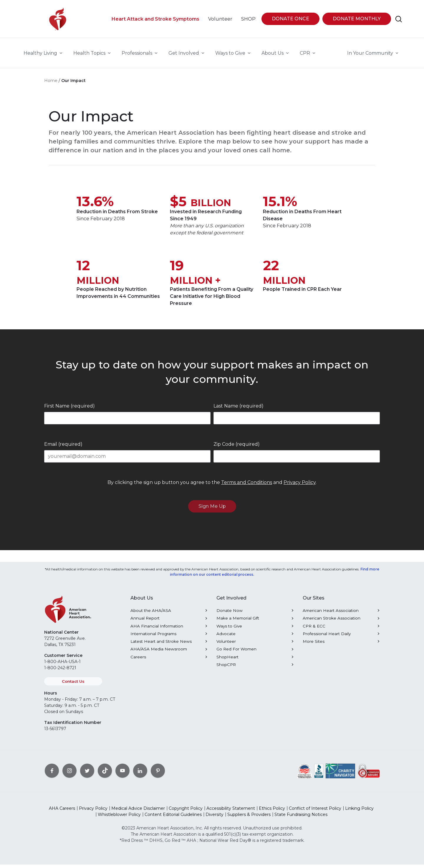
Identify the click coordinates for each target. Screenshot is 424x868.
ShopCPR (226, 668)
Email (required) (63, 448)
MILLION (98, 284)
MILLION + (195, 284)
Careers (138, 660)
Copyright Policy (186, 812)
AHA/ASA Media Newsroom (159, 652)
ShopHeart (227, 660)
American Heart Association (331, 614)
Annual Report (145, 622)
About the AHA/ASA (151, 614)
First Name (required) (69, 409)
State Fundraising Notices (301, 818)
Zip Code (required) (237, 448)
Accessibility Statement (231, 812)
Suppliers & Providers (249, 818)
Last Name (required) (238, 409)
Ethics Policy (272, 812)
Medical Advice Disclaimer (138, 812)
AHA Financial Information (157, 630)
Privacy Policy (300, 486)
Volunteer (226, 645)
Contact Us (73, 685)
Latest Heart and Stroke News (161, 645)
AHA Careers (62, 812)
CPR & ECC (314, 630)
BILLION (211, 206)
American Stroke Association (332, 622)
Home (51, 84)
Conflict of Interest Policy (315, 812)
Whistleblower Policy (119, 818)
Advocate (226, 637)
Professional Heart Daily (327, 637)
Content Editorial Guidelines (173, 818)
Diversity (215, 818)
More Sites (314, 645)
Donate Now (230, 614)
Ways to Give (229, 630)
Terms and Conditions (247, 486)
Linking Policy (359, 812)
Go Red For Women (236, 652)
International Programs (153, 637)
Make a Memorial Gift (238, 622)
